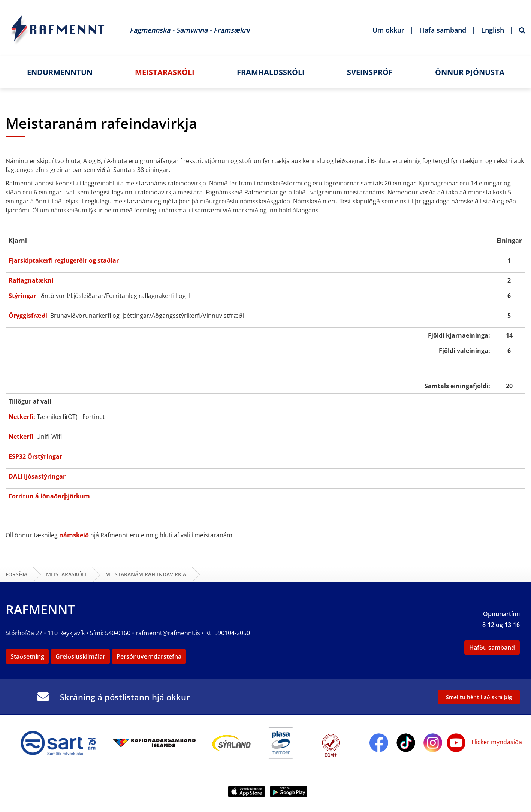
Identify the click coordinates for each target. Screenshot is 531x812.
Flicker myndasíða (496, 742)
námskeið (74, 535)
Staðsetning (27, 656)
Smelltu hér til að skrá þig (479, 697)
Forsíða (16, 574)
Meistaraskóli (66, 574)
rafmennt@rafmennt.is (168, 633)
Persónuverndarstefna (149, 656)
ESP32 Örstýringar (35, 456)
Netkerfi (21, 437)
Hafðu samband (492, 648)
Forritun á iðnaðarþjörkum (49, 496)
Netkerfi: (22, 417)
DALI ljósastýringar (37, 476)
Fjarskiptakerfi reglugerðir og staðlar (64, 260)
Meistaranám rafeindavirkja (146, 574)
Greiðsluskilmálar (80, 656)
